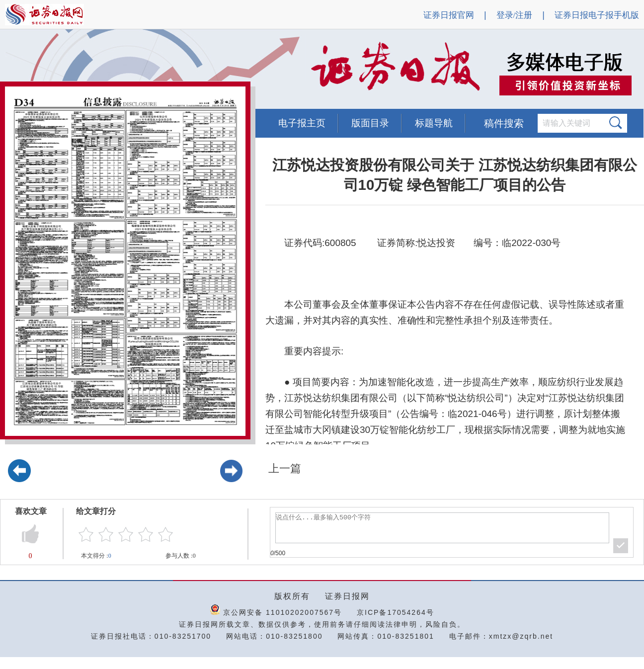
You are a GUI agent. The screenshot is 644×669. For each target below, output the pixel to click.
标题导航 (434, 123)
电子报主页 (302, 123)
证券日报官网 (449, 15)
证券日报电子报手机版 (597, 15)
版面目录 (370, 123)
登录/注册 (515, 15)
